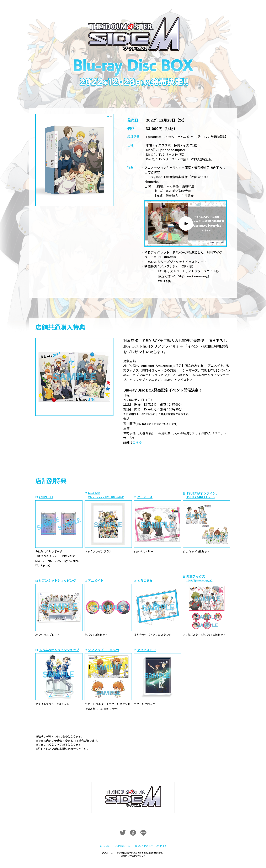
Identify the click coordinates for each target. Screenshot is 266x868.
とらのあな (145, 580)
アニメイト (96, 580)
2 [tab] (111, 116)
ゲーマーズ (145, 497)
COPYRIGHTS (122, 839)
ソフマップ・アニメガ (103, 650)
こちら (137, 442)
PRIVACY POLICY (143, 839)
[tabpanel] (74, 160)
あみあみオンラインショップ (59, 650)
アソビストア (147, 650)
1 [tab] (108, 116)
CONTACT (105, 839)
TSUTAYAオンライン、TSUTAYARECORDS (203, 495)
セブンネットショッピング (57, 580)
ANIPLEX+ (46, 497)
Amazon (106, 495)
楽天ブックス (200, 578)
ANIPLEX (162, 839)
